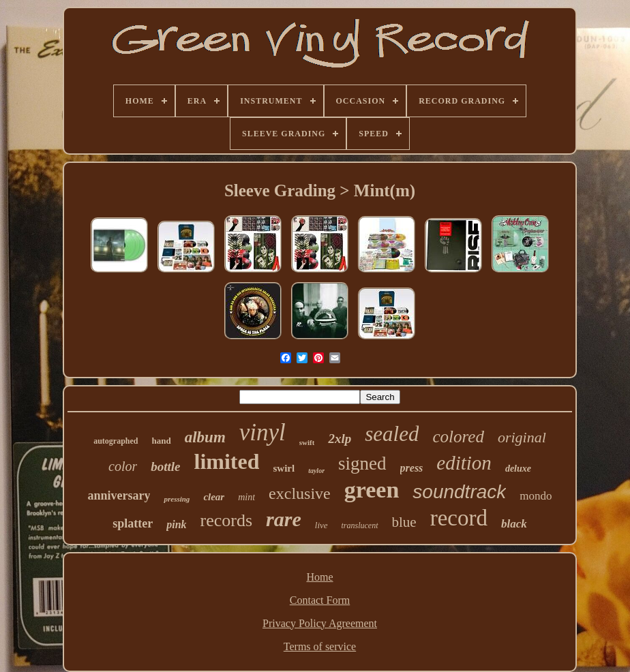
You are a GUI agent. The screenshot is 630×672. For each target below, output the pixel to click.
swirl (284, 468)
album (205, 437)
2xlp (340, 439)
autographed (116, 441)
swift (307, 442)
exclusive (300, 493)
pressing (177, 499)
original (522, 437)
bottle (165, 467)
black (514, 524)
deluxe (518, 469)
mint (246, 497)
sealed (392, 434)
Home (319, 577)
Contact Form (320, 600)
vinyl (262, 432)
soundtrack (459, 492)
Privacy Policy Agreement (320, 623)
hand (162, 441)
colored (458, 437)
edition (464, 463)
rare (284, 519)
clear (214, 497)
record (459, 518)
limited (227, 461)
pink (176, 524)
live (321, 525)
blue (404, 522)
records (227, 520)
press (412, 468)
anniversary (119, 495)
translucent (360, 525)
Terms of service (320, 646)
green (372, 490)
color (123, 466)
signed (362, 463)
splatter (133, 523)
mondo (536, 496)
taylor (316, 471)
